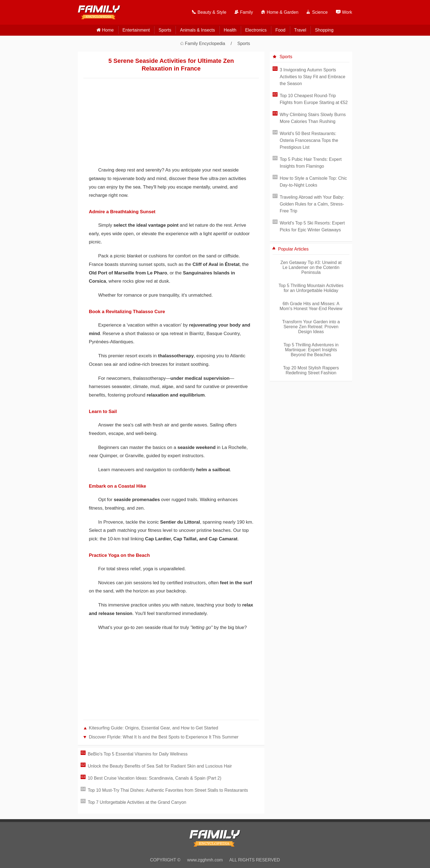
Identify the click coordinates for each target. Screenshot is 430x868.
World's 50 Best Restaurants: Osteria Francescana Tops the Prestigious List (309, 140)
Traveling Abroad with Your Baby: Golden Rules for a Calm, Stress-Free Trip (312, 204)
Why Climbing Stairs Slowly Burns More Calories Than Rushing (313, 118)
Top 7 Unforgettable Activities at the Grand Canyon (137, 802)
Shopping (324, 30)
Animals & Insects (197, 30)
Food (280, 30)
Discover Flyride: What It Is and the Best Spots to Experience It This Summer (164, 737)
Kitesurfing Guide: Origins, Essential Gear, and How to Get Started (153, 728)
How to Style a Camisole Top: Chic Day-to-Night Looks (313, 182)
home (108, 30)
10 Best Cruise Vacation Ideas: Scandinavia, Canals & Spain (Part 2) (155, 778)
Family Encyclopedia (205, 43)
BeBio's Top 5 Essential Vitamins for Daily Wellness (138, 754)
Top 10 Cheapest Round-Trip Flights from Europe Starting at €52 (314, 99)
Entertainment (136, 30)
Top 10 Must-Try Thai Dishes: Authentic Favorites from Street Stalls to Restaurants (168, 790)
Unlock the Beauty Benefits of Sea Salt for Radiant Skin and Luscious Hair (160, 766)
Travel (300, 30)
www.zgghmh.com (205, 860)
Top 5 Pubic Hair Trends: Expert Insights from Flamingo (311, 163)
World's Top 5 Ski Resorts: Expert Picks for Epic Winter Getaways (312, 226)
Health (230, 30)
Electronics (256, 30)
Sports (165, 30)
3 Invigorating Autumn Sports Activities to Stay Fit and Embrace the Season (312, 77)
